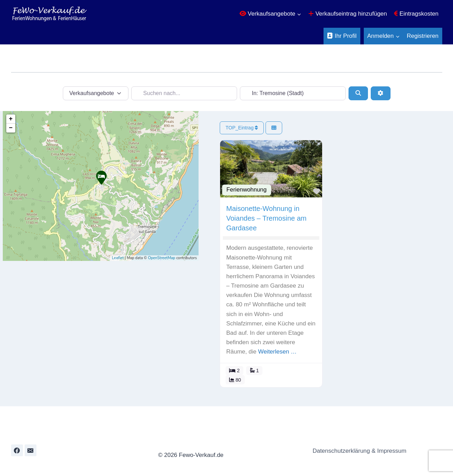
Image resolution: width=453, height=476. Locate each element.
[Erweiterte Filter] (380, 93)
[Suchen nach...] (184, 93)
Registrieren (423, 36)
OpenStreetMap (162, 258)
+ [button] (11, 119)
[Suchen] (358, 93)
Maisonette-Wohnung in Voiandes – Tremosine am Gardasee (267, 218)
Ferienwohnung (247, 190)
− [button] (11, 128)
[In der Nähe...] (293, 93)
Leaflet (118, 258)
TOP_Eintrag (242, 128)
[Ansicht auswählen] (274, 128)
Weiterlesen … (278, 352)
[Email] (31, 450)
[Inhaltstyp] (96, 93)
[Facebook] (17, 450)
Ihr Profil (342, 36)
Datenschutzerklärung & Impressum (358, 451)
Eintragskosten (416, 14)
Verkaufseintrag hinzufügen (348, 14)
